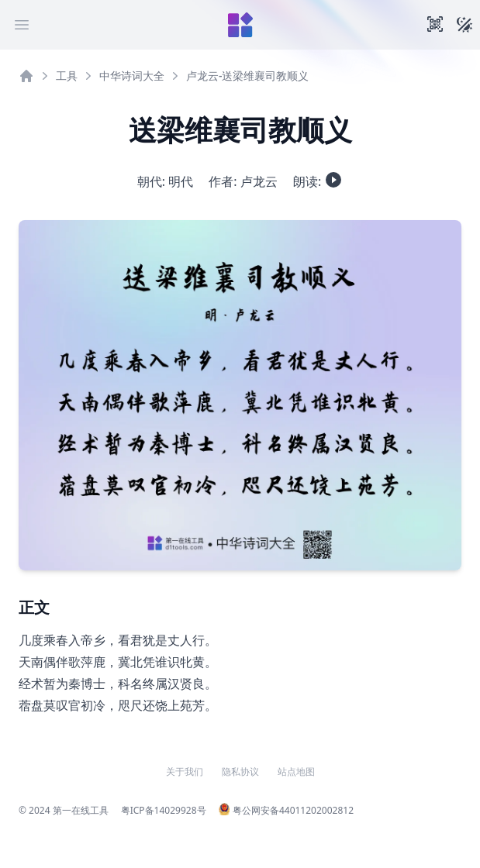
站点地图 (296, 772)
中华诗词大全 (132, 76)
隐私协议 (240, 772)
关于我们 (185, 772)
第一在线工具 (81, 810)
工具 (67, 76)
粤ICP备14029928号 (164, 810)
